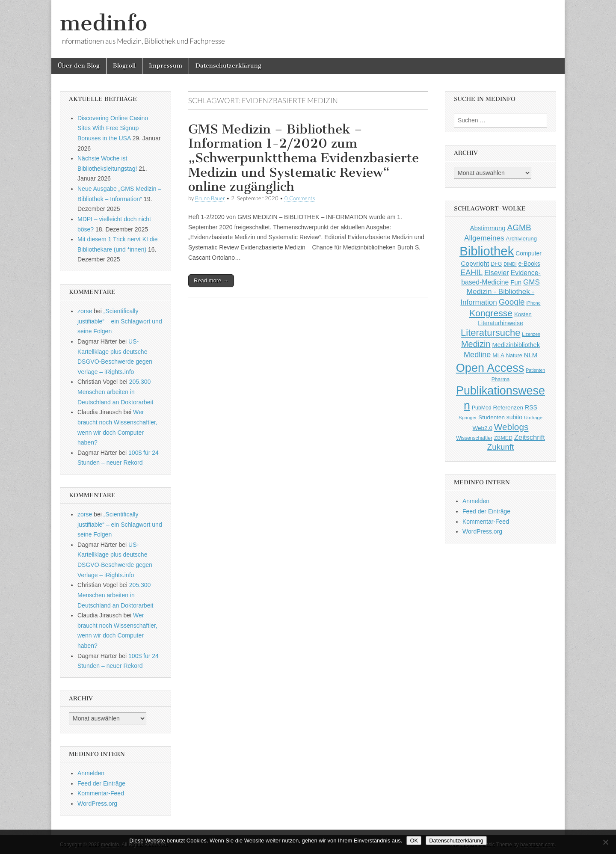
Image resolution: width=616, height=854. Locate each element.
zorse (85, 311)
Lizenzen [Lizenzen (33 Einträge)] (531, 334)
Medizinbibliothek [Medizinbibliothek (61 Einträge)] (516, 345)
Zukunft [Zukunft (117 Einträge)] (500, 447)
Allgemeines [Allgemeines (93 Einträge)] (484, 238)
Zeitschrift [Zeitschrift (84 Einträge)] (530, 437)
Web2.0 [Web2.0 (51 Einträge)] (483, 428)
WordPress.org (97, 804)
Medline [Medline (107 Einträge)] (477, 355)
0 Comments (300, 198)
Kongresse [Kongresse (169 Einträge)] (491, 313)
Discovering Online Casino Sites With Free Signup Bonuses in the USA (113, 128)
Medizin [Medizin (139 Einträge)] (476, 344)
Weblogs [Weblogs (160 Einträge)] (511, 427)
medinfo (104, 23)
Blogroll (124, 66)
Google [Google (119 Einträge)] (512, 302)
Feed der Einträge (101, 783)
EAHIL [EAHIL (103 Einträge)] (471, 273)
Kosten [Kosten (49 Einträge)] (523, 314)
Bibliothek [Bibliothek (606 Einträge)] (487, 251)
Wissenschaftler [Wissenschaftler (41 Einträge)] (474, 438)
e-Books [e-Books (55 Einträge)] (529, 264)
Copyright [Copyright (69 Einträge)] (475, 263)
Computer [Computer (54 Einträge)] (529, 254)
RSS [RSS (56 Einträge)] (531, 407)
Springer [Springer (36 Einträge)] (468, 418)
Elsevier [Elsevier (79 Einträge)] (497, 273)
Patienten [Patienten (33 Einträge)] (535, 370)
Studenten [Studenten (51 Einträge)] (492, 417)
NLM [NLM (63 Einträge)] (531, 355)
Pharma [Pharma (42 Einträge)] (501, 380)
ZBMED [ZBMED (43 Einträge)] (503, 438)
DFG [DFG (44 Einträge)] (496, 264)
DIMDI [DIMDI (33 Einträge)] (510, 264)
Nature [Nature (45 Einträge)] (514, 356)
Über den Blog (79, 66)
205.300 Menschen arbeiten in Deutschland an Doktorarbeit (115, 392)
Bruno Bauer (210, 198)
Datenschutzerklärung (228, 66)
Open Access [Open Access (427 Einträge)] (490, 368)
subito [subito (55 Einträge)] (514, 417)
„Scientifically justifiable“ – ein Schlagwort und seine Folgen (120, 321)
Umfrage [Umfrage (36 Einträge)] (533, 418)
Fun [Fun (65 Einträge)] (516, 282)
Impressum (166, 66)
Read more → (211, 280)
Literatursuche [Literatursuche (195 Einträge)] (490, 333)
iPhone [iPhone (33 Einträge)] (533, 303)
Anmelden (91, 773)
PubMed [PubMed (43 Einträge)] (482, 408)
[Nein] (605, 842)
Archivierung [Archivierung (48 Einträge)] (522, 239)
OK (414, 841)
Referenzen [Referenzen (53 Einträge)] (508, 408)
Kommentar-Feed (101, 793)
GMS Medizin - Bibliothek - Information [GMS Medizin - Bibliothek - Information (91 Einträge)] (500, 292)
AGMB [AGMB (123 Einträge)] (519, 227)
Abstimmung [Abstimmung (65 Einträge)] (487, 228)
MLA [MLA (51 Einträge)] (498, 355)
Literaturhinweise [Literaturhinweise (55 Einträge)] (500, 323)
